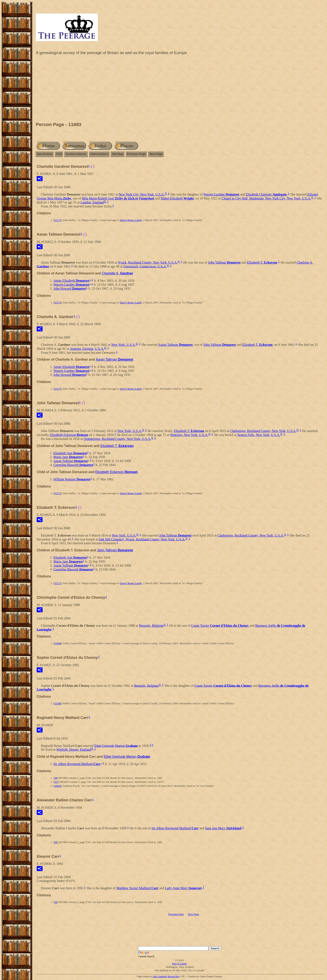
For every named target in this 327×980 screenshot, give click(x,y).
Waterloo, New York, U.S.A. (189, 435)
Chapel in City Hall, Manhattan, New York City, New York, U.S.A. (266, 198)
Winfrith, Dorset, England (74, 750)
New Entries (45, 154)
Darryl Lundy (179, 964)
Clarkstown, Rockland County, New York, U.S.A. (263, 431)
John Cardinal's (160, 977)
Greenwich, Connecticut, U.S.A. (145, 266)
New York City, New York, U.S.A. (142, 194)
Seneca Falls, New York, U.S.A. (259, 435)
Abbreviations (99, 154)
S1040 (58, 643)
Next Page (156, 154)
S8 (56, 778)
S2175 (58, 220)
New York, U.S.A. (123, 345)
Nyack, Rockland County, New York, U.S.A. (148, 262)
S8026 (58, 786)
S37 (56, 782)
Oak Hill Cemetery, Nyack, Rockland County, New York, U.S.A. (142, 539)
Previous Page (136, 154)
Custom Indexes (76, 154)
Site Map (118, 154)
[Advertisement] (180, 90)
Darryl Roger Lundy (131, 220)
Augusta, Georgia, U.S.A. (87, 349)
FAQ (59, 154)
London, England (92, 202)
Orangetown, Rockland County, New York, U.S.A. (117, 439)
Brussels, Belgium (151, 626)
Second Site (173, 977)
